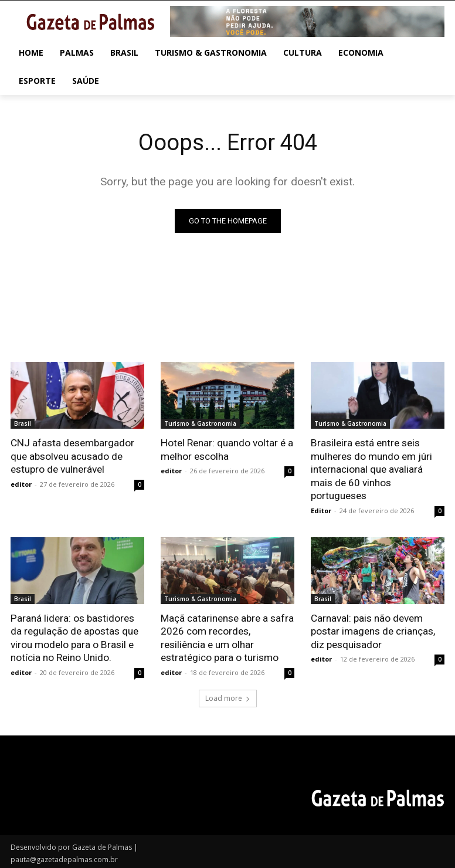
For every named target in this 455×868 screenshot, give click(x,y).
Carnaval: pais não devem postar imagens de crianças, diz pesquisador (373, 630)
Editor (321, 509)
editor (21, 484)
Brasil (23, 423)
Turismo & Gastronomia (200, 423)
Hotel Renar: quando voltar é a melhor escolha (227, 449)
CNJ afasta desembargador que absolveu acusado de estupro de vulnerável (72, 456)
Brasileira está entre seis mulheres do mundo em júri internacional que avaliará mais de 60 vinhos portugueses (371, 469)
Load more (228, 696)
